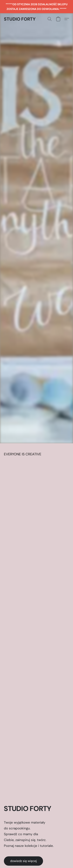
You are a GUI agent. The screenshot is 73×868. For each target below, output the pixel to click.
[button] (20, 19)
